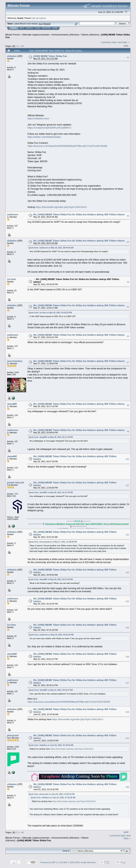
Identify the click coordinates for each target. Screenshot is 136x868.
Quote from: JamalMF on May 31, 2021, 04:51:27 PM (51, 690)
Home (14, 28)
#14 (127, 602)
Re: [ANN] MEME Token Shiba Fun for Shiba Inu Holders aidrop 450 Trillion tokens (79, 214)
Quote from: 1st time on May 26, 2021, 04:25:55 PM (50, 313)
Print (126, 46)
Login (37, 28)
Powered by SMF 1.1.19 (51, 862)
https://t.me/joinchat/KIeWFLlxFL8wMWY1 (49, 128)
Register (46, 28)
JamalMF (12, 404)
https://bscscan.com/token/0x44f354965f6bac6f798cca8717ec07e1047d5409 (67, 146)
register (42, 18)
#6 (128, 336)
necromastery (15, 361)
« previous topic (109, 42)
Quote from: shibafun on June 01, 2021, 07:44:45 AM (51, 745)
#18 (127, 712)
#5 (128, 307)
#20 (127, 787)
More (55, 28)
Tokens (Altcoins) (90, 35)
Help (22, 28)
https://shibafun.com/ (38, 118)
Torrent (47, 24)
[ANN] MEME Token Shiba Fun (50, 56)
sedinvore (13, 214)
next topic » (123, 42)
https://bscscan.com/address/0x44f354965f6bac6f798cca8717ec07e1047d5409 (69, 702)
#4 (128, 282)
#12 (127, 535)
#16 (127, 657)
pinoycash (13, 735)
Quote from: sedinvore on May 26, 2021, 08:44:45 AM (51, 248)
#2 (128, 216)
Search (30, 28)
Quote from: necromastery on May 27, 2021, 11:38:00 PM (53, 542)
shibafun (12, 56)
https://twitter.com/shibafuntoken (44, 137)
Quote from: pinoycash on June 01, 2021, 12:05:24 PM (52, 794)
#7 (128, 362)
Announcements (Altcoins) (65, 35)
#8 (128, 405)
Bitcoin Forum (13, 35)
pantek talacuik (15, 483)
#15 (127, 628)
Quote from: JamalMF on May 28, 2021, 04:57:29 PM (51, 579)
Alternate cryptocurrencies (36, 35)
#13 (127, 572)
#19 (127, 738)
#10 (127, 459)
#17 (127, 683)
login (34, 18)
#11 (127, 486)
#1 (128, 57)
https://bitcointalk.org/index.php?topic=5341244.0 (61, 207)
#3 (128, 242)
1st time (11, 279)
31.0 (41, 24)
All (22, 46)
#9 (128, 431)
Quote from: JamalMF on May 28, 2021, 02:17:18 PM (51, 437)
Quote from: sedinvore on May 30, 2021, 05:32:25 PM (51, 635)
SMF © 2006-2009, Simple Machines (79, 862)
